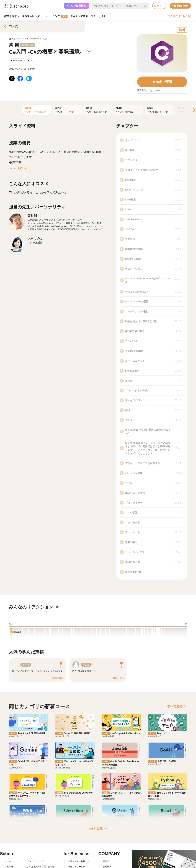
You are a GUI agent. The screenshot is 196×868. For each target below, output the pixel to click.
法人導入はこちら (179, 16)
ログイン (159, 6)
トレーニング (56, 16)
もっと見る (19, 168)
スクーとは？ (98, 16)
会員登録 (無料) (180, 6)
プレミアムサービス (36, 861)
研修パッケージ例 (77, 867)
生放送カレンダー (32, 16)
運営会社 (107, 861)
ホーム (8, 861)
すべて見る (177, 706)
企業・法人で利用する (79, 861)
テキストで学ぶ (79, 16)
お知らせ (9, 867)
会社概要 (107, 867)
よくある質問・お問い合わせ (41, 867)
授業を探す (12, 16)
